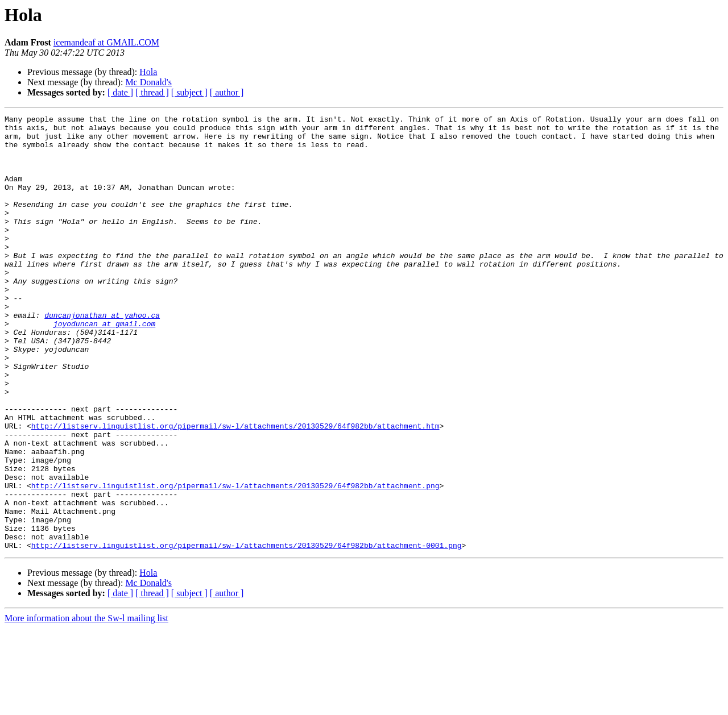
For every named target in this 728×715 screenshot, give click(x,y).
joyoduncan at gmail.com (104, 366)
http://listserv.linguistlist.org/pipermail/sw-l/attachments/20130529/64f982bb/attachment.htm (235, 489)
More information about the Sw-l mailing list (86, 705)
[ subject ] (189, 92)
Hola (148, 72)
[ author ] (227, 92)
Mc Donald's (148, 82)
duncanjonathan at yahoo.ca (102, 356)
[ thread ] (152, 92)
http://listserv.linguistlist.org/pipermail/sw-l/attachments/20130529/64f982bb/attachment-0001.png (247, 632)
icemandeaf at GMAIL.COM (106, 42)
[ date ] (120, 92)
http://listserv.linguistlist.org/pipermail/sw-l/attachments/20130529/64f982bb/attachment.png (235, 560)
